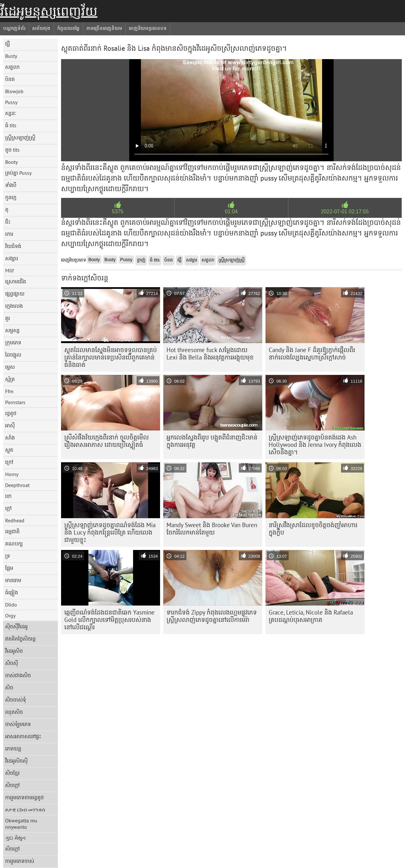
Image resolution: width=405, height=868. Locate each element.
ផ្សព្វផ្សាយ (15, 294)
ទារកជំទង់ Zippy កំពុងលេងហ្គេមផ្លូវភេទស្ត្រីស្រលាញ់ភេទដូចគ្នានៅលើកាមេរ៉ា (212, 616)
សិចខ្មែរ (12, 773)
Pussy (11, 102)
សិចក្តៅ (12, 785)
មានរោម (13, 580)
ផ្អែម (9, 568)
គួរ (8, 318)
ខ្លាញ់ (141, 260)
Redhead (15, 520)
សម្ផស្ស (12, 330)
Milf (9, 270)
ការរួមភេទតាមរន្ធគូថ (24, 797)
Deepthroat (17, 485)
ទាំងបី (11, 185)
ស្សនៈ (11, 113)
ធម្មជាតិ (12, 531)
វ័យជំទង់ (13, 246)
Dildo (11, 605)
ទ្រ (8, 556)
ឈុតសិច (14, 712)
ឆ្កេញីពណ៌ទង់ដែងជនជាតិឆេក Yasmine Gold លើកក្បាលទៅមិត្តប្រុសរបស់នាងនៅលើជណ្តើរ (109, 620)
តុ (7, 209)
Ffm (9, 391)
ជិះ (8, 222)
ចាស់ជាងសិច (18, 675)
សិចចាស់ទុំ (16, 700)
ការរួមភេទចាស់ (20, 861)
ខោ (8, 496)
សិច (9, 687)
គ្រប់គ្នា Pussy (18, 173)
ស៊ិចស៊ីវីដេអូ (16, 626)
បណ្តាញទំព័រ (14, 28)
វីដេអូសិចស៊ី (16, 761)
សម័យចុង (41, 28)
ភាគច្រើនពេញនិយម (104, 28)
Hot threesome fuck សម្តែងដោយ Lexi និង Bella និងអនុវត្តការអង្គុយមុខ (210, 354)
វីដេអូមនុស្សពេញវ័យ (49, 11)
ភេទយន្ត (13, 748)
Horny (12, 474)
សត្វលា (12, 67)
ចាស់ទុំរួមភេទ (18, 724)
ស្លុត (9, 450)
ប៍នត (10, 79)
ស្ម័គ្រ (10, 379)
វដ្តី (8, 44)
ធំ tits (11, 125)
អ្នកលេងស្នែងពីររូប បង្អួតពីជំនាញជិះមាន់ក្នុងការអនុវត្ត (212, 441)
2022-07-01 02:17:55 (345, 212)
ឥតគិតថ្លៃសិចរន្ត (20, 639)
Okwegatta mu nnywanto (21, 824)
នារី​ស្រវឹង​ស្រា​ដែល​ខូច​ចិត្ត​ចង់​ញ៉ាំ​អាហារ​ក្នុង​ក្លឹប (313, 529)
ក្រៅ (9, 462)
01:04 (231, 212)
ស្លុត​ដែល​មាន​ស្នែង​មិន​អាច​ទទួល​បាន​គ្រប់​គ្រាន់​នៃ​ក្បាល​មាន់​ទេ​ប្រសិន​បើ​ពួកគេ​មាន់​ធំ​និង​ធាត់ (111, 357)
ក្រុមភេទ (13, 342)
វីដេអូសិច (14, 651)
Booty (11, 162)
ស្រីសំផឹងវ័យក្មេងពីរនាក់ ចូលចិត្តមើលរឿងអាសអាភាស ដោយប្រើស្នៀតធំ (107, 441)
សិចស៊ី (12, 663)
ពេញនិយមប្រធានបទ (148, 28)
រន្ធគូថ (11, 413)
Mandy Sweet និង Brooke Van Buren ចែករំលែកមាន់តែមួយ (212, 529)
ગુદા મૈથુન (15, 838)
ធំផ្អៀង (12, 592)
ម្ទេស (10, 367)
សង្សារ (12, 258)
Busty (11, 56)
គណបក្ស (14, 544)
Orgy (10, 616)
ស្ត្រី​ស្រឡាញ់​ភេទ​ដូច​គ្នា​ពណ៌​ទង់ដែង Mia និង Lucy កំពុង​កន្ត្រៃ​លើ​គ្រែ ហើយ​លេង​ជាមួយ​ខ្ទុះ (110, 532)
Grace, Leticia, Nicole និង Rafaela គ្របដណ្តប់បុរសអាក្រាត (311, 616)
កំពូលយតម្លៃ (68, 28)
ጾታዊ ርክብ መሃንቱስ (25, 810)
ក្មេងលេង (14, 306)
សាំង (10, 438)
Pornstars (15, 402)
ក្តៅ (8, 508)
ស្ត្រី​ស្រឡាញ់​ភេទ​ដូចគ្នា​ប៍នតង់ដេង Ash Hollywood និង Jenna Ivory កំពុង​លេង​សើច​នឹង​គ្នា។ (315, 445)
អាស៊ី (10, 425)
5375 (118, 212)
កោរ (9, 234)
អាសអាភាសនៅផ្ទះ (23, 736)
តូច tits (12, 150)
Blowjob (14, 91)
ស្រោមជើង (16, 281)
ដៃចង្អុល (13, 355)
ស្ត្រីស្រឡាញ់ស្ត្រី (20, 137)
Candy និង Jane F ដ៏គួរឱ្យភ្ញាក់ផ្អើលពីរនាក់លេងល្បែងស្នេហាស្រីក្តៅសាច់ (312, 354)
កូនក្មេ (11, 197)
